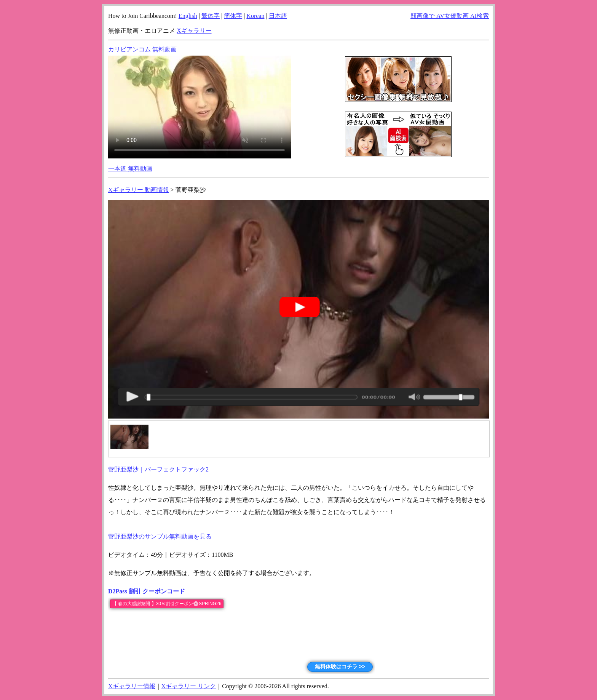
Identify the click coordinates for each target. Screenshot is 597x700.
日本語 (278, 16)
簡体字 (233, 16)
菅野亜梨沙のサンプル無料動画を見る (160, 536)
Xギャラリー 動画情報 (139, 190)
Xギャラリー (194, 31)
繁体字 (211, 16)
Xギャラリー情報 (132, 686)
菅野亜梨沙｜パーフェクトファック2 (158, 469)
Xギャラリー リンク (189, 686)
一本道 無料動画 (130, 169)
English (188, 16)
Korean (255, 16)
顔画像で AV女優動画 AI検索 (450, 16)
